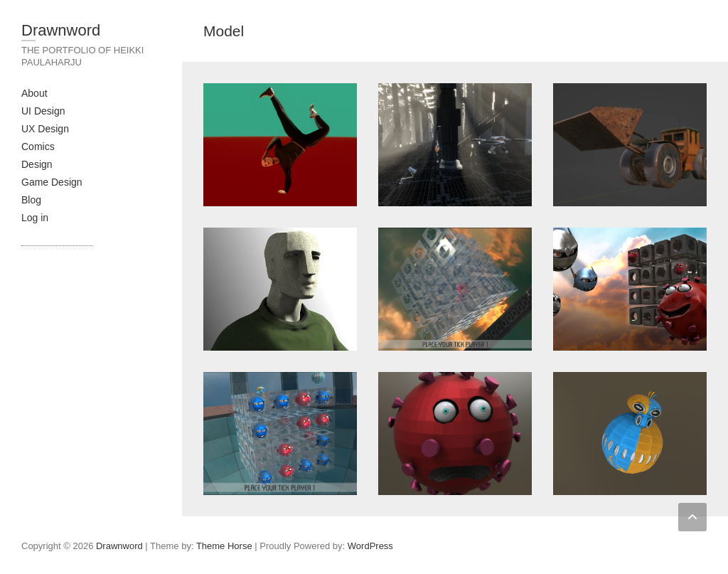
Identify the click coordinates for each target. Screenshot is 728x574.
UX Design (45, 129)
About (34, 93)
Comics (38, 147)
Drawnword (61, 30)
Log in (35, 218)
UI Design (43, 111)
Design (37, 164)
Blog (31, 200)
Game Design (52, 182)
